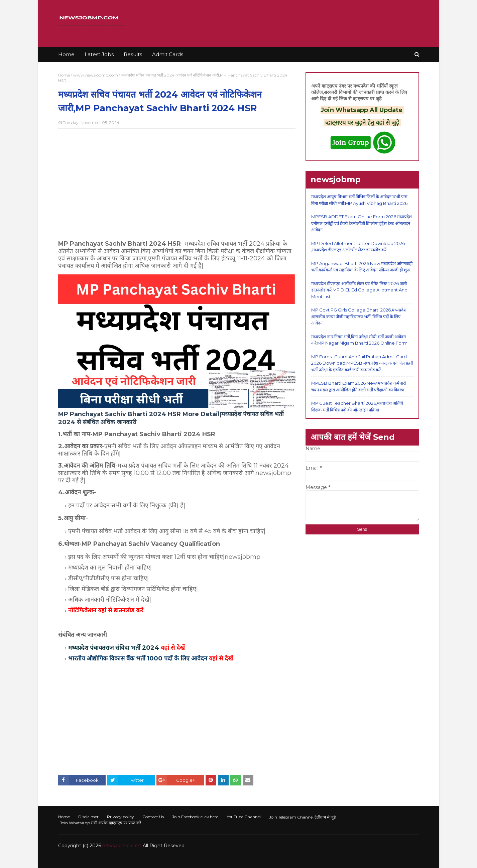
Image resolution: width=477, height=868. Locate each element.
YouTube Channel (244, 817)
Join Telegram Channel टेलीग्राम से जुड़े (302, 817)
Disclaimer (88, 817)
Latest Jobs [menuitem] (99, 54)
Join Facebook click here (195, 817)
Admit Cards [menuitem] (168, 54)
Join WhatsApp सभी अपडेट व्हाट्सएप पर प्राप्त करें (100, 823)
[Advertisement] (177, 182)
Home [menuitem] (66, 54)
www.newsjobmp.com (96, 75)
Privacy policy (121, 817)
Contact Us (153, 817)
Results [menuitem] (133, 54)
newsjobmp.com (122, 846)
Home (64, 75)
